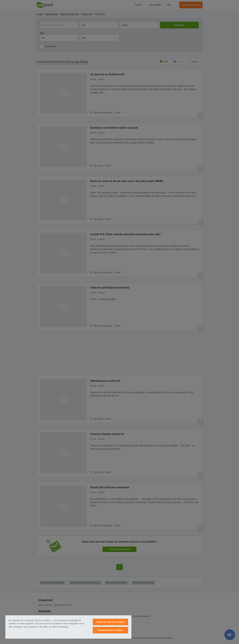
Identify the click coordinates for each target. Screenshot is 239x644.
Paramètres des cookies (111, 630)
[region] (68, 627)
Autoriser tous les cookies (110, 622)
